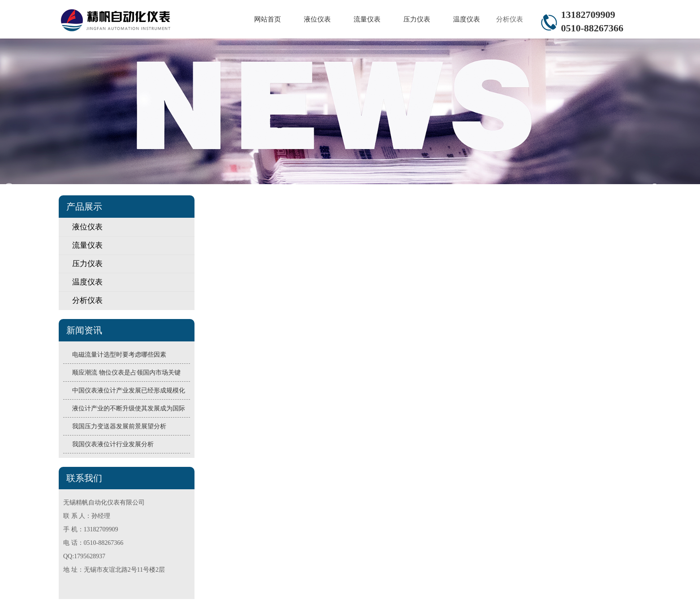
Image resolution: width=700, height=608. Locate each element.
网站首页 (268, 19)
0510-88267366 (592, 28)
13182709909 (588, 15)
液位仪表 (87, 227)
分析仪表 (87, 300)
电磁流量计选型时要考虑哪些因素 (119, 355)
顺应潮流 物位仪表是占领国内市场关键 (126, 373)
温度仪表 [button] (467, 19)
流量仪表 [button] (367, 19)
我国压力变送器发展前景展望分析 (119, 426)
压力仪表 (87, 264)
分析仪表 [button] (510, 19)
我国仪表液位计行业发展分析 (113, 444)
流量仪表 (87, 245)
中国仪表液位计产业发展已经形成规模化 (129, 390)
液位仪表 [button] (317, 19)
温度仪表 (87, 282)
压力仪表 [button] (417, 19)
